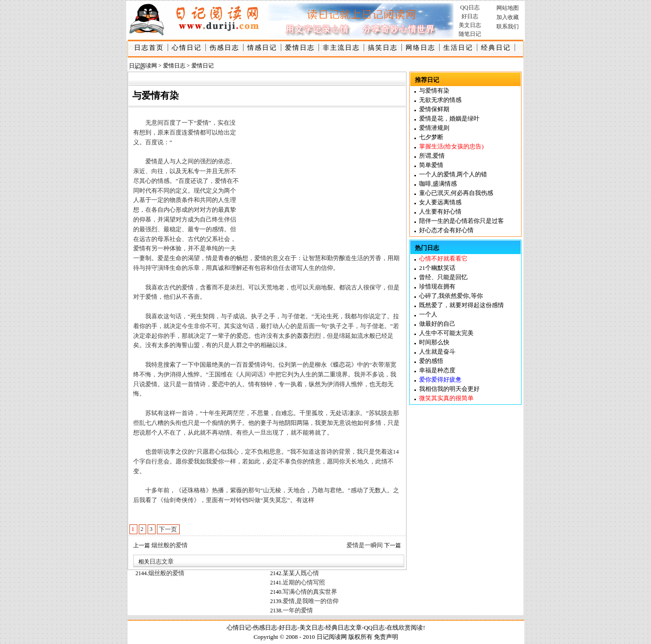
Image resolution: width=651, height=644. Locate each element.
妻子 (266, 423)
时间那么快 (434, 342)
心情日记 (187, 48)
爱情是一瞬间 (365, 545)
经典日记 (496, 48)
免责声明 (386, 637)
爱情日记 (203, 66)
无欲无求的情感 (440, 100)
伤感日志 (224, 48)
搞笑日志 (383, 48)
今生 (188, 326)
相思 (269, 452)
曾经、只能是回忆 (443, 277)
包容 (260, 268)
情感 (163, 181)
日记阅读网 (143, 66)
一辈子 (221, 336)
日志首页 (149, 48)
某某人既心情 (301, 573)
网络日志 (420, 48)
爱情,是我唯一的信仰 (311, 601)
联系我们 (508, 27)
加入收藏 (508, 17)
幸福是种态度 (437, 370)
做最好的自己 (437, 324)
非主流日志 (341, 48)
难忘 (287, 413)
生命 (176, 258)
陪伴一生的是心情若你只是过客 (461, 221)
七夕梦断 (431, 137)
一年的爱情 (298, 610)
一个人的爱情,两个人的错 (453, 174)
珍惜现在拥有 (437, 286)
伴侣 (230, 219)
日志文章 (162, 561)
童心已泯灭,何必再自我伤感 (456, 193)
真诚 (218, 268)
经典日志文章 (344, 627)
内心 (170, 210)
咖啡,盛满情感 (438, 184)
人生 (224, 200)
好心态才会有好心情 (446, 230)
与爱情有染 (434, 91)
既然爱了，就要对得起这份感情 (461, 305)
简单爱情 (431, 165)
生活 (357, 258)
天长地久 (357, 461)
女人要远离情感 (440, 202)
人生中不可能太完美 (446, 333)
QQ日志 (470, 7)
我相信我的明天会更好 (449, 389)
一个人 (428, 314)
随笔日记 (470, 34)
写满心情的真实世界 (310, 592)
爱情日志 (300, 48)
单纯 (212, 248)
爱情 (194, 132)
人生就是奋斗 (437, 352)
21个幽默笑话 (437, 268)
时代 (145, 191)
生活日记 (458, 48)
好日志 (470, 16)
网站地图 (508, 8)
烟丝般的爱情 (170, 545)
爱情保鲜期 (434, 109)
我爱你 (215, 461)
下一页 (168, 529)
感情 (218, 229)
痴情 (218, 423)
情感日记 (262, 48)
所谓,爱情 (432, 156)
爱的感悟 (431, 361)
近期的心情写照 (304, 582)
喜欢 (157, 287)
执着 (297, 384)
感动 (357, 490)
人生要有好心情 (440, 211)
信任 (278, 268)
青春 (224, 258)
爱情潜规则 (434, 128)
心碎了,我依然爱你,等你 (451, 296)
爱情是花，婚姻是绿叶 (449, 118)
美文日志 (470, 25)
